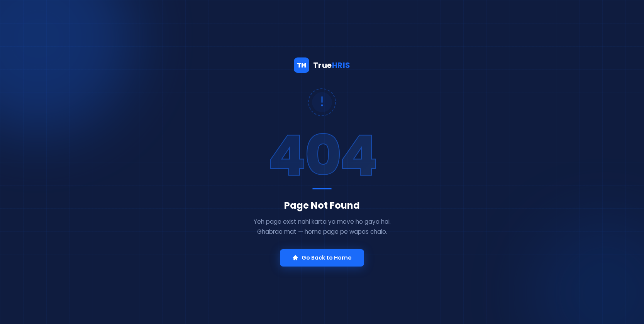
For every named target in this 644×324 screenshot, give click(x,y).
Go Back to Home (322, 258)
